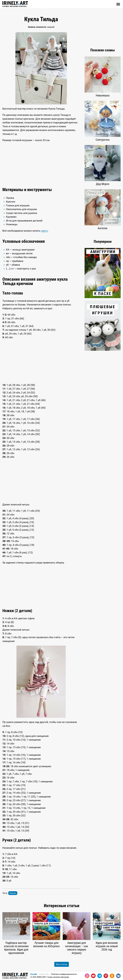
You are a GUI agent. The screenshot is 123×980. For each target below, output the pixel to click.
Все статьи (62, 964)
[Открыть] (118, 4)
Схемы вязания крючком (15, 4)
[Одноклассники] (112, 976)
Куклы (13, 893)
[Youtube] (93, 976)
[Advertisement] (41, 164)
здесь (44, 231)
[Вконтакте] (118, 976)
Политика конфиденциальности (64, 974)
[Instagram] (87, 976)
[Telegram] (100, 976)
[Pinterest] (106, 976)
